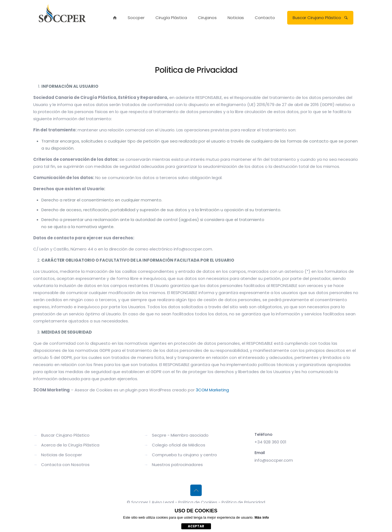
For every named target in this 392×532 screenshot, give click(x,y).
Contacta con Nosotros (65, 465)
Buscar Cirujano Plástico (320, 18)
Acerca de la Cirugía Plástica (70, 445)
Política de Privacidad (243, 502)
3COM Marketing (212, 390)
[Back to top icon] (196, 490)
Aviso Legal (163, 502)
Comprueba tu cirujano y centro (184, 455)
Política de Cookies (198, 502)
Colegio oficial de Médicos (179, 445)
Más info (262, 517)
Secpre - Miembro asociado (180, 435)
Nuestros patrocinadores (177, 465)
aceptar (196, 526)
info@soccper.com (274, 460)
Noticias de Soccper (62, 455)
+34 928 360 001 (270, 442)
